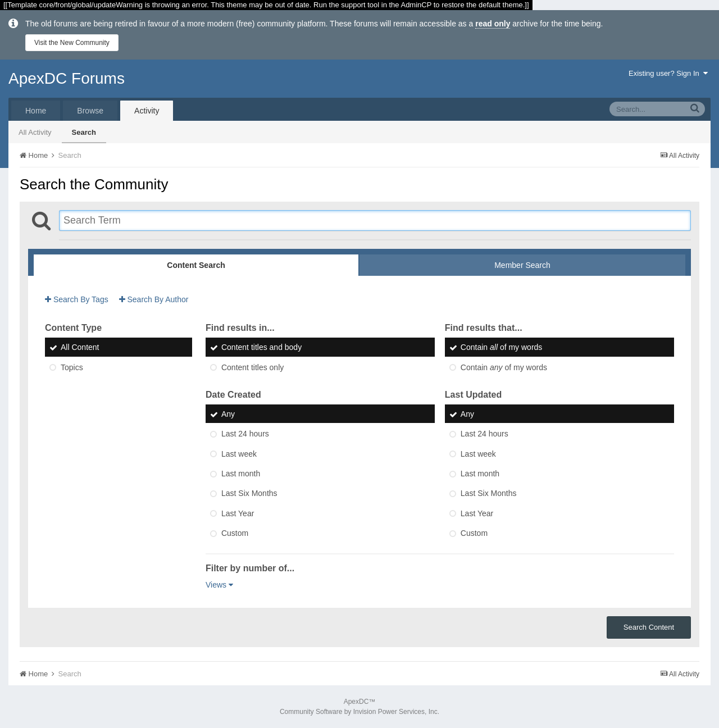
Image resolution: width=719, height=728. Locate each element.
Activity (147, 111)
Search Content (649, 627)
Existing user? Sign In (668, 73)
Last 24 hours (245, 434)
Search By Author (154, 299)
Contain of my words (502, 348)
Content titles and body (261, 348)
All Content (80, 348)
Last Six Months (249, 494)
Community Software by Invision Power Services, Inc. (359, 712)
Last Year (238, 513)
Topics (72, 367)
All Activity (35, 132)
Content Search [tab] (196, 265)
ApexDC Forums (67, 78)
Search (84, 132)
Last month (241, 474)
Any (228, 414)
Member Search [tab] (522, 265)
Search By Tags (77, 299)
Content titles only (252, 367)
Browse (90, 111)
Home (36, 111)
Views (219, 585)
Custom (235, 533)
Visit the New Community (72, 43)
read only (493, 24)
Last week (239, 454)
